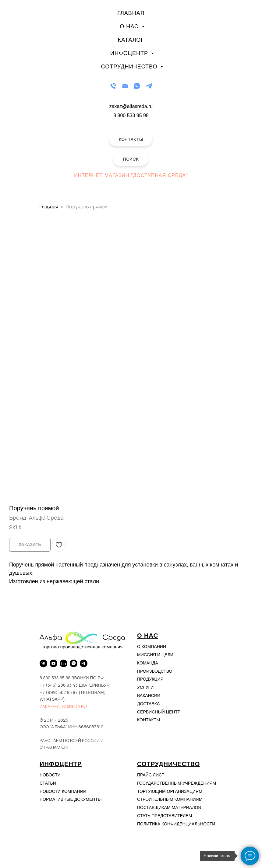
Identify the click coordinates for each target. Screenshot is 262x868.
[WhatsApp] (137, 86)
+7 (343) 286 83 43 (59, 685)
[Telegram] (149, 86)
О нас (130, 26)
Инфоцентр (130, 53)
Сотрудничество (130, 67)
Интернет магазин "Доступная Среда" (131, 175)
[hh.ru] (64, 663)
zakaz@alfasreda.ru (63, 706)
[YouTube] (53, 663)
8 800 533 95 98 (131, 115)
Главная (131, 13)
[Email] (125, 86)
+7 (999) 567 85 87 (59, 692)
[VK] (43, 663)
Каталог (131, 40)
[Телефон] (113, 86)
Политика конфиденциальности (176, 824)
